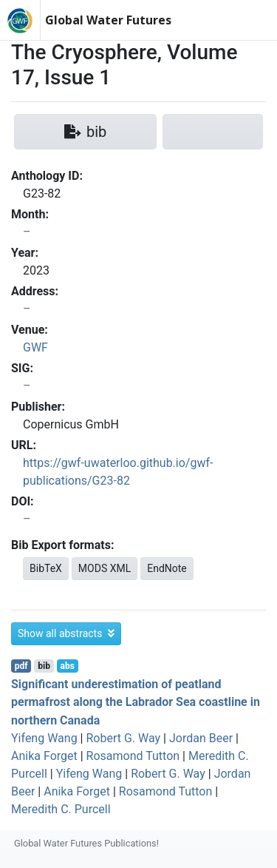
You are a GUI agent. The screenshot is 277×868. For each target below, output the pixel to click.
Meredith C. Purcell (61, 809)
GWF (35, 347)
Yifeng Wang (44, 738)
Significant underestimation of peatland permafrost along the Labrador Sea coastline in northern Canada (136, 702)
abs (67, 666)
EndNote (167, 568)
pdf (21, 666)
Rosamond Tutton (133, 756)
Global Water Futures (108, 20)
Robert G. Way (123, 738)
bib (44, 666)
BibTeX (46, 568)
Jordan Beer (201, 738)
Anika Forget (44, 756)
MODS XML (105, 568)
